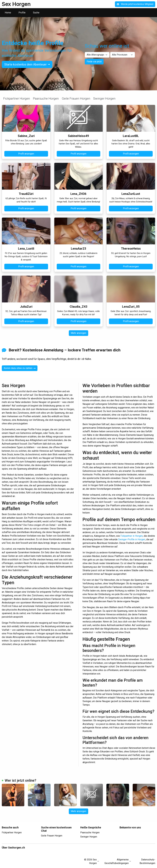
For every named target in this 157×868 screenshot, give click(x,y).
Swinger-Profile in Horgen (132, 539)
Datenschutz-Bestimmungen (147, 861)
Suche (36, 13)
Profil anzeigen (26, 154)
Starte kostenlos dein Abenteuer (27, 64)
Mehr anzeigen (78, 333)
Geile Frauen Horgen (76, 99)
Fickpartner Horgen (17, 99)
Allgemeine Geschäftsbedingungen (117, 861)
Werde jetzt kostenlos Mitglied (135, 4)
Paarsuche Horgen (46, 99)
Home (8, 13)
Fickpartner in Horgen (132, 536)
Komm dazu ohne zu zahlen (20, 368)
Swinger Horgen (104, 99)
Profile (22, 13)
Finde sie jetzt (94, 62)
